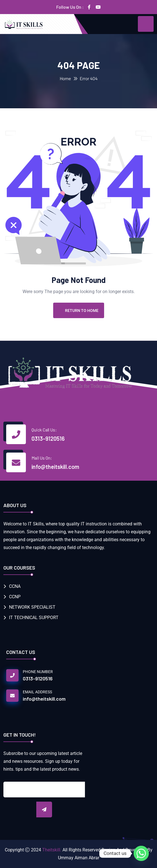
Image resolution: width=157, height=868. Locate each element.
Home (65, 78)
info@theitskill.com (55, 467)
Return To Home (79, 311)
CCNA (15, 586)
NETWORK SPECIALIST (32, 607)
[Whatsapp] (141, 853)
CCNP (15, 597)
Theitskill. (52, 850)
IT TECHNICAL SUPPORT (34, 618)
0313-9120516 (48, 439)
